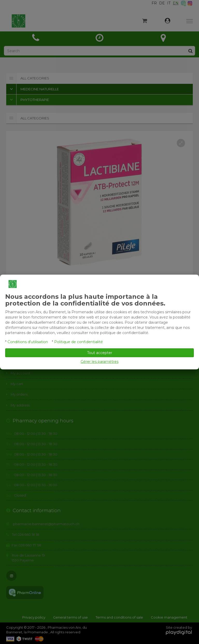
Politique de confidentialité (79, 342)
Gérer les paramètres (99, 362)
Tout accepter (100, 353)
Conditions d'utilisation (28, 342)
